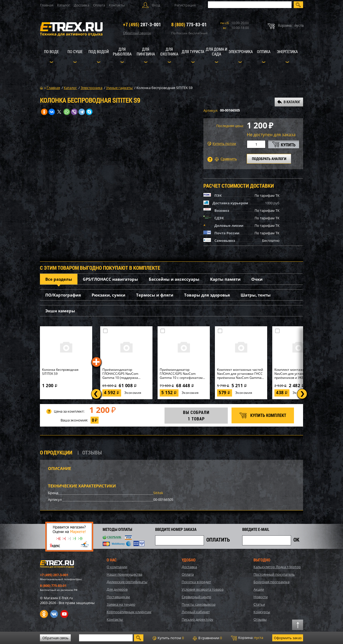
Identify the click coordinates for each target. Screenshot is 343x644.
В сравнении (207, 638)
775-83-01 (189, 24)
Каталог (64, 5)
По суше (75, 51)
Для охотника (169, 51)
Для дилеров (117, 589)
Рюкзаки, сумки (109, 295)
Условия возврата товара (203, 589)
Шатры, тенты (256, 295)
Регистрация (185, 5)
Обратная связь (55, 638)
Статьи (259, 604)
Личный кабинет (196, 612)
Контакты (117, 5)
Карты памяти (225, 279)
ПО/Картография (63, 295)
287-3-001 (142, 24)
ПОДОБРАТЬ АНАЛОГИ (269, 159)
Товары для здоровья (207, 295)
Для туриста (193, 51)
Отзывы (260, 619)
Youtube (64, 614)
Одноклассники (44, 614)
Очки (257, 279)
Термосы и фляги (155, 295)
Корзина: (247, 638)
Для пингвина (146, 51)
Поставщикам (118, 597)
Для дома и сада (217, 51)
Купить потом (222, 144)
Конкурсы (262, 612)
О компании (117, 567)
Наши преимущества (124, 574)
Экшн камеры (60, 311)
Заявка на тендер (121, 604)
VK (54, 614)
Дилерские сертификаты (127, 582)
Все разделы (59, 279)
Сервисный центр (196, 597)
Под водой (99, 51)
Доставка (82, 5)
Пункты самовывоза (199, 604)
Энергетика (287, 51)
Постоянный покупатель (274, 574)
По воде (51, 51)
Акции (259, 589)
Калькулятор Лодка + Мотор (277, 567)
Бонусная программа (271, 582)
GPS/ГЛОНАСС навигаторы (110, 279)
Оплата (99, 5)
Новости (261, 597)
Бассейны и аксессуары (174, 279)
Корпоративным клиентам (129, 612)
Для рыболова (122, 51)
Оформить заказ (288, 638)
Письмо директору (197, 619)
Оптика (264, 51)
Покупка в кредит (196, 582)
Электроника (241, 51)
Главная (47, 5)
